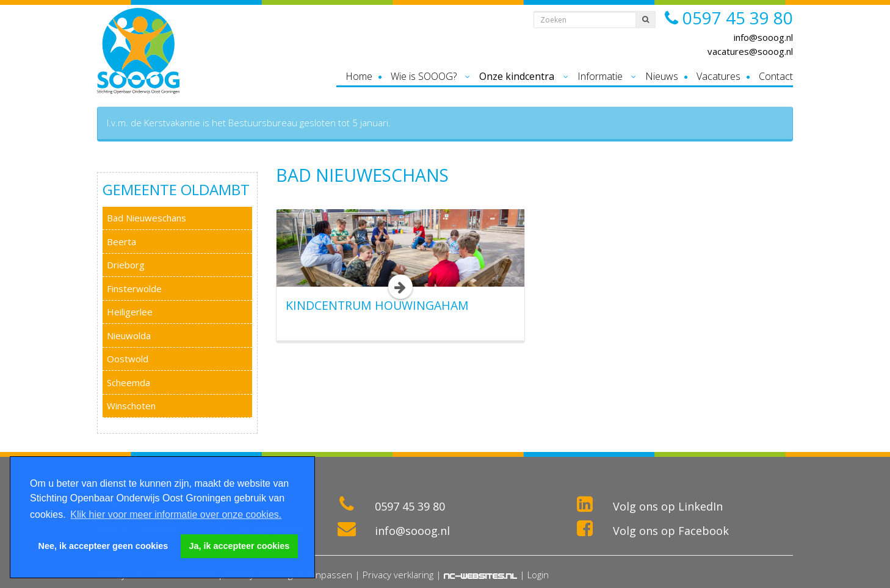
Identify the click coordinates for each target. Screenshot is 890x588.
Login (538, 575)
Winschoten (131, 406)
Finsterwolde (134, 289)
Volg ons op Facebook (671, 531)
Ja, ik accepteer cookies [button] (240, 546)
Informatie (600, 76)
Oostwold (128, 359)
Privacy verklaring (398, 575)
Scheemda (128, 382)
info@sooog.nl (763, 37)
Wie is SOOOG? (424, 76)
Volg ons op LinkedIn (668, 506)
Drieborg (126, 265)
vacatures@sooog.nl (750, 51)
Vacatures (718, 76)
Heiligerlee (130, 312)
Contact (776, 76)
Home (359, 76)
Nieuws (662, 76)
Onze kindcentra (517, 76)
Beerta (121, 242)
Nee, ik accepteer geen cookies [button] (103, 546)
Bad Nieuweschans (147, 218)
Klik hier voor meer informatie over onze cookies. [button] (176, 514)
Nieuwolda (129, 335)
